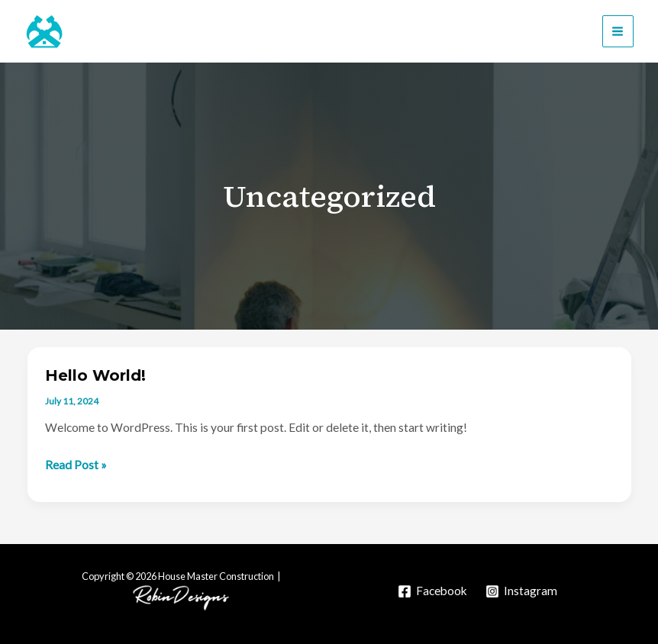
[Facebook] (432, 591)
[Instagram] (521, 591)
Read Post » (76, 465)
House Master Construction (189, 31)
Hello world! (95, 375)
